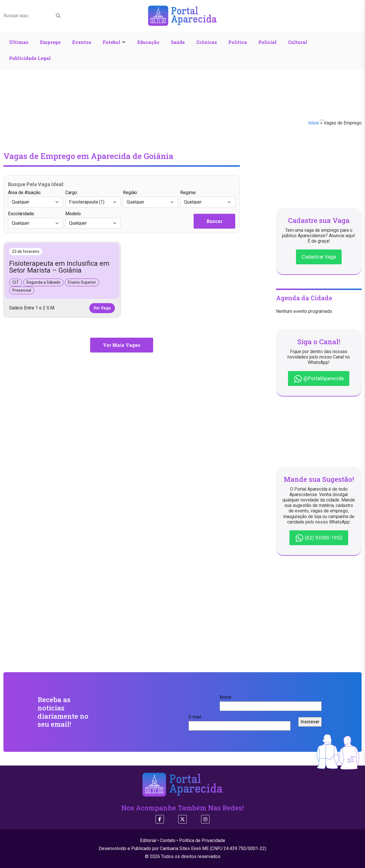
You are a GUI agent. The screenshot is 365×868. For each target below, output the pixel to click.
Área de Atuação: (36, 199)
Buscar (214, 221)
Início (314, 123)
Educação (148, 42)
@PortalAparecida (319, 379)
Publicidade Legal (30, 58)
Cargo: (93, 199)
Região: (150, 199)
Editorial (148, 840)
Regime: (208, 199)
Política (238, 42)
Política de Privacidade (202, 840)
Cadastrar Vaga (319, 257)
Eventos (82, 42)
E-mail (240, 721)
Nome (271, 702)
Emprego (50, 42)
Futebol (111, 42)
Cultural (298, 42)
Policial (267, 42)
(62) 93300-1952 (319, 538)
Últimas (19, 42)
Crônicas (207, 42)
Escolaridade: (36, 220)
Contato (168, 840)
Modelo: (93, 220)
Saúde (178, 42)
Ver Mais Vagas (122, 345)
